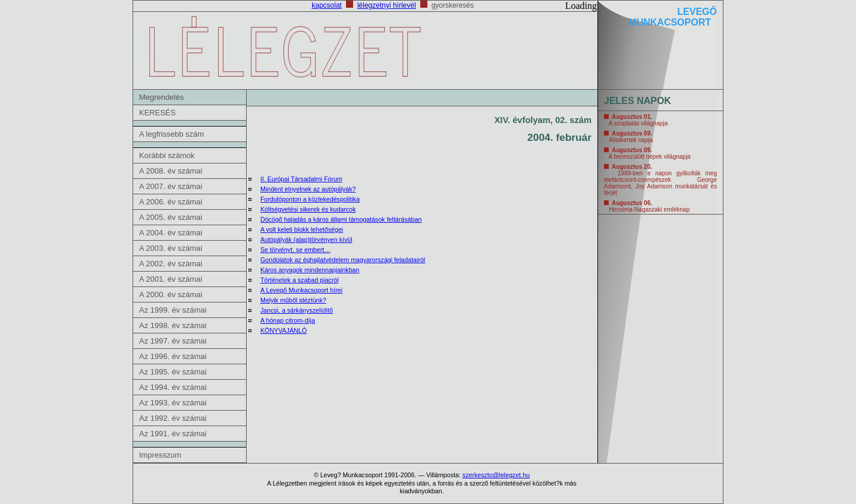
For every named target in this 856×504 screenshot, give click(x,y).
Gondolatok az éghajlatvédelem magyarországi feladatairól (343, 260)
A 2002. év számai (171, 264)
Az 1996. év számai (173, 356)
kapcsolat (327, 5)
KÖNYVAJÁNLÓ (284, 330)
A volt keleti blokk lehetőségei (302, 229)
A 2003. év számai (171, 248)
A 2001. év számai (171, 279)
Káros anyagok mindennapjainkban (310, 270)
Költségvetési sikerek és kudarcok (308, 209)
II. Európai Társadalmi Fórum (301, 179)
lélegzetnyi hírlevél (387, 5)
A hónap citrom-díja (288, 320)
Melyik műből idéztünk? (293, 300)
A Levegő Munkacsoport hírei (301, 290)
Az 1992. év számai (173, 418)
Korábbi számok (167, 155)
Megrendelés (161, 97)
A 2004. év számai (171, 233)
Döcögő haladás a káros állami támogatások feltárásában (341, 219)
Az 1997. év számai (173, 341)
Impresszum (160, 455)
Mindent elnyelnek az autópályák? (308, 189)
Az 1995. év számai (173, 372)
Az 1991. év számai (173, 434)
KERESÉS (157, 113)
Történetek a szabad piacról (300, 280)
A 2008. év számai (171, 171)
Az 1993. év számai (173, 403)
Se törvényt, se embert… (295, 250)
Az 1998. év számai (173, 325)
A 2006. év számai (171, 202)
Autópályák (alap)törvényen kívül (306, 240)
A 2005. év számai (171, 217)
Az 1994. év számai (173, 387)
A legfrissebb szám (171, 134)
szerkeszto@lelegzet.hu (496, 475)
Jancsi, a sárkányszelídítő (297, 310)
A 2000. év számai (171, 294)
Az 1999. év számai (173, 310)
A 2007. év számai (171, 186)
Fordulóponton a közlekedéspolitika (310, 199)
